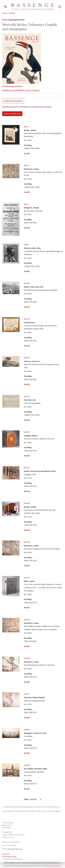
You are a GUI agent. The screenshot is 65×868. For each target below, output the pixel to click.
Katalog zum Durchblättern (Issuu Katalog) (21, 90)
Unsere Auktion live (12, 114)
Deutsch (5, 13)
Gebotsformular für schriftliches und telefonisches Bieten (27, 107)
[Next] (41, 799)
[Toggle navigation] (60, 7)
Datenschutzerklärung (9, 856)
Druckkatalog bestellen (12, 86)
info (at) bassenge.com (14, 849)
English (12, 13)
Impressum (6, 854)
